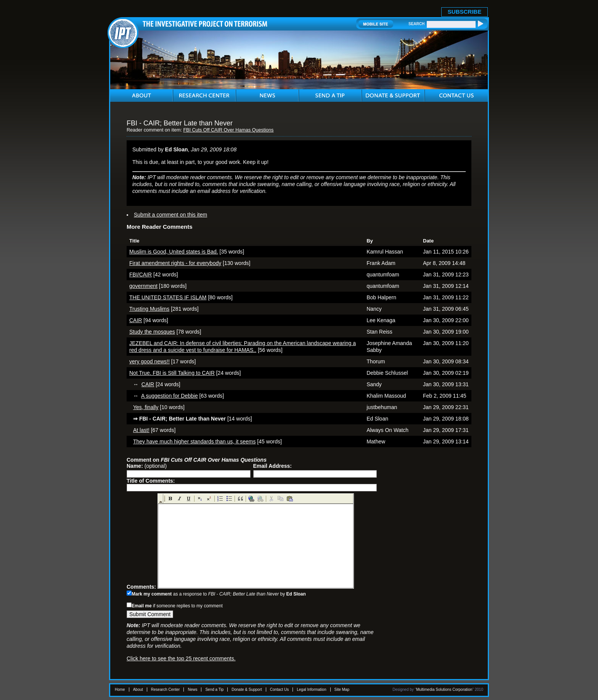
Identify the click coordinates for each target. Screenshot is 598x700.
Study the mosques (152, 332)
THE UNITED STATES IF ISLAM (168, 297)
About (138, 690)
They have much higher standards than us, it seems (194, 442)
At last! (141, 430)
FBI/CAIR (141, 275)
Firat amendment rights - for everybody (175, 263)
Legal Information (311, 690)
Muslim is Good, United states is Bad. (174, 252)
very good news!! (149, 361)
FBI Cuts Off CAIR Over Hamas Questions (228, 130)
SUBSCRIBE (465, 12)
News (192, 690)
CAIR (136, 320)
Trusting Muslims (149, 309)
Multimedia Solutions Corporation (444, 690)
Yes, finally (146, 407)
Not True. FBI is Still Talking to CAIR (172, 373)
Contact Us (279, 690)
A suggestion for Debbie (170, 396)
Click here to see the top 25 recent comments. (181, 658)
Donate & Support (247, 690)
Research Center (166, 690)
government (143, 286)
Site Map (342, 690)
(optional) (147, 466)
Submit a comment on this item (170, 215)
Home (120, 690)
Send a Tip (214, 690)
